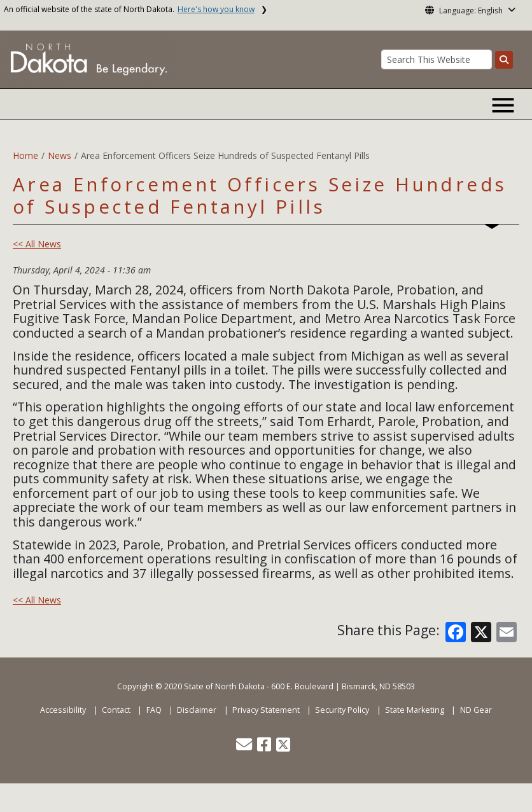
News (59, 155)
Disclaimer (197, 710)
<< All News (37, 244)
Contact (116, 710)
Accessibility (63, 710)
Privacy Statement (266, 710)
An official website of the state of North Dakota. (129, 9)
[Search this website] (504, 60)
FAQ (154, 710)
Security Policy (342, 710)
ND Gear (476, 710)
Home (25, 155)
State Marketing (415, 710)
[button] (245, 747)
